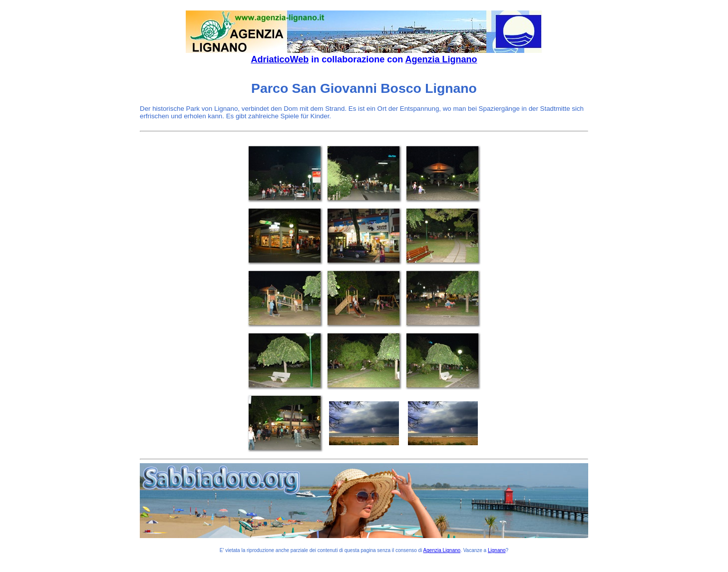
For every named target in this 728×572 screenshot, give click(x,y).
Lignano (497, 550)
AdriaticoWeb (280, 59)
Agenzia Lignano (441, 59)
